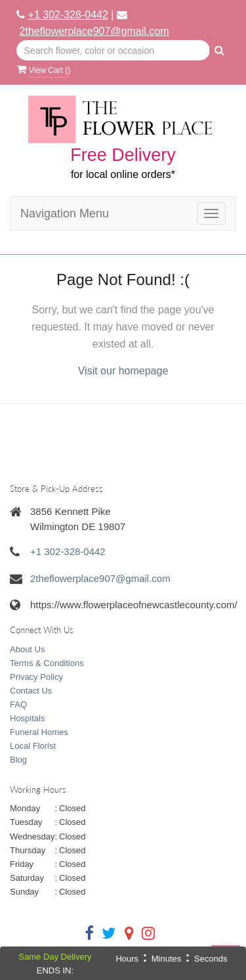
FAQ (18, 704)
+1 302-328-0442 (68, 15)
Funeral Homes (39, 732)
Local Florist (33, 746)
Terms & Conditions (47, 663)
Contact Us (31, 691)
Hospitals (27, 718)
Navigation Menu (65, 213)
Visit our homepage (123, 371)
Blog (18, 760)
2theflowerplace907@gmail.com (94, 31)
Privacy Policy (36, 677)
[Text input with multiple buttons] (113, 51)
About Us (27, 649)
